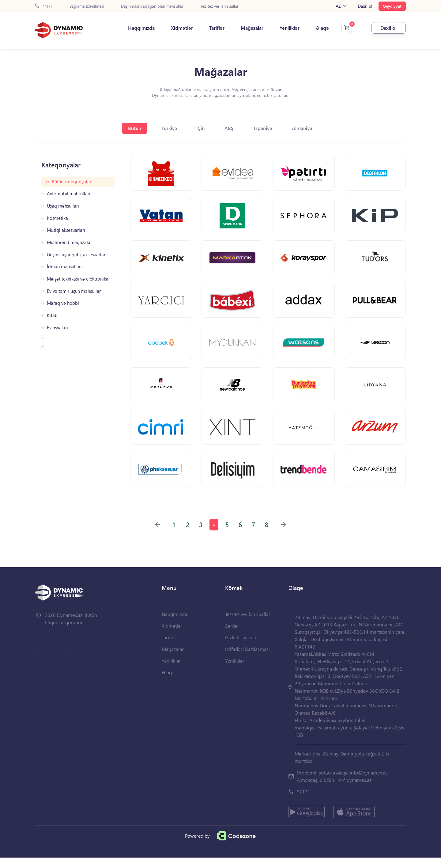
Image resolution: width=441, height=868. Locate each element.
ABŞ (230, 128)
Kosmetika (57, 218)
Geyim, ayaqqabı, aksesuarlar (76, 255)
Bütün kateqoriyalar (72, 182)
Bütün (132, 128)
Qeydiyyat (392, 6)
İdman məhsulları (64, 267)
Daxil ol (365, 6)
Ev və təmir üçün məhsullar (74, 291)
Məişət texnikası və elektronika (78, 279)
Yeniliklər (285, 28)
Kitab (52, 315)
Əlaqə (318, 28)
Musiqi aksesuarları (66, 230)
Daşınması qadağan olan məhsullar (152, 6)
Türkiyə (168, 128)
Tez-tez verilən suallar (219, 6)
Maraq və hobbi (63, 303)
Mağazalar (248, 28)
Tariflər (213, 28)
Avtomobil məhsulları (69, 194)
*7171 (44, 6)
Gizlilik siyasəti (241, 648)
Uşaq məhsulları (63, 206)
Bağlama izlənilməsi (87, 6)
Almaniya (306, 128)
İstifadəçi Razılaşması (247, 659)
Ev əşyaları (57, 328)
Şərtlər (232, 636)
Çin (201, 128)
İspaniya (265, 128)
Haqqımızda (137, 28)
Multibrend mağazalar (69, 242)
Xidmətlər (178, 28)
